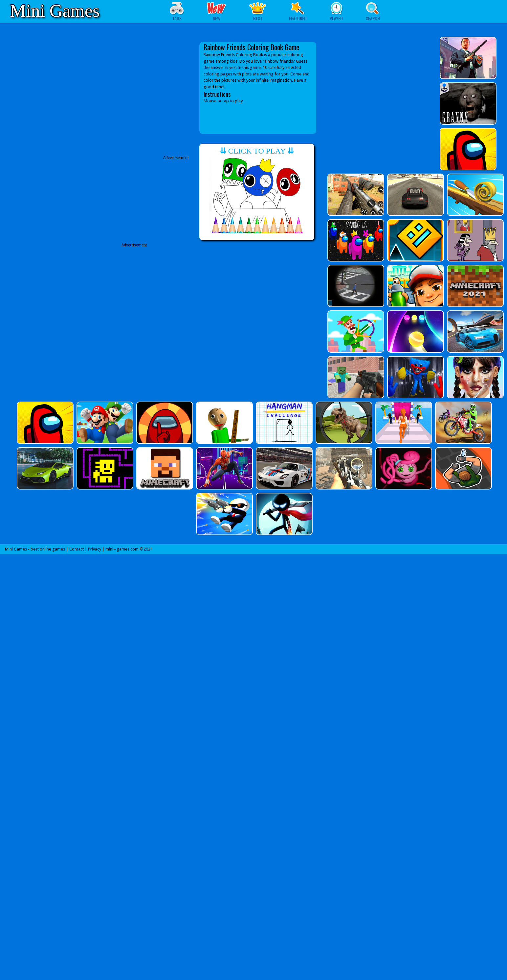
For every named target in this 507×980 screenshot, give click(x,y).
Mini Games (55, 11)
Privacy (95, 549)
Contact (77, 549)
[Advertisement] (137, 310)
